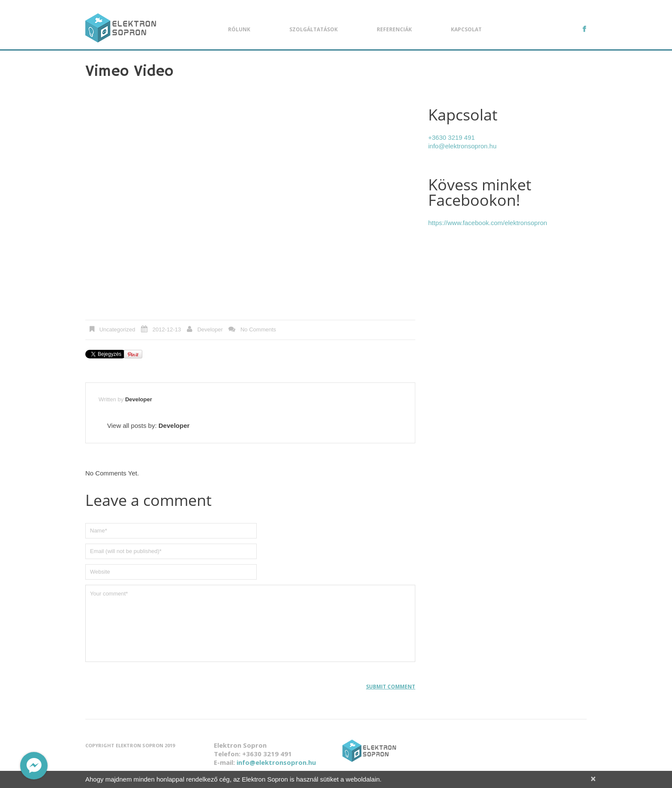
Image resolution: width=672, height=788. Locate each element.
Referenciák (394, 29)
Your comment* (250, 623)
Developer (210, 329)
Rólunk (239, 29)
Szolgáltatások (313, 29)
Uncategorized (117, 329)
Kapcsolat (466, 29)
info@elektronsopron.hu (462, 146)
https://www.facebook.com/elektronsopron (488, 223)
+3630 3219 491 (451, 137)
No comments (258, 329)
